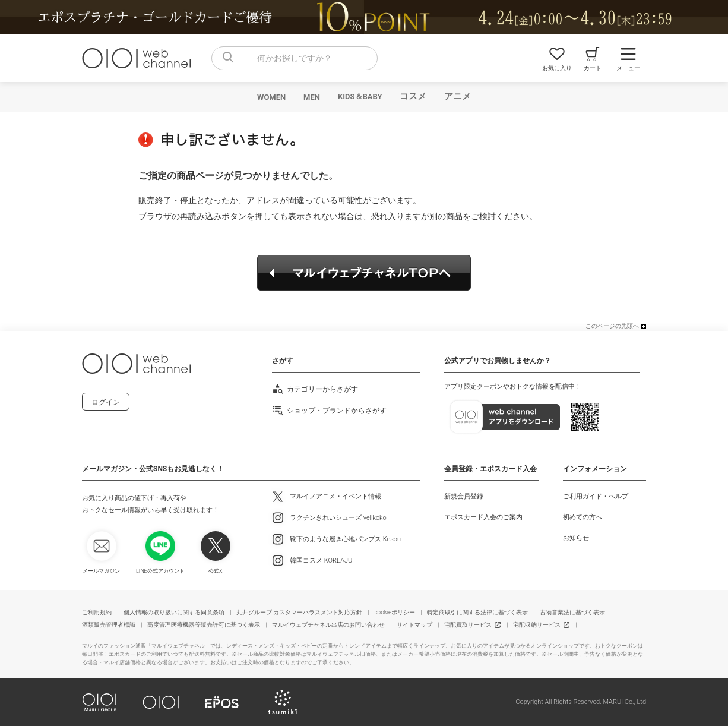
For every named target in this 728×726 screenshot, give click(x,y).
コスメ (413, 96)
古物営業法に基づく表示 (572, 612)
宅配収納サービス (537, 625)
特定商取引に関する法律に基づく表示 (477, 612)
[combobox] (295, 58)
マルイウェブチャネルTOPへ (364, 273)
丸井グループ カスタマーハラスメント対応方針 (299, 612)
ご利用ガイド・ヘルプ (596, 496)
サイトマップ (414, 625)
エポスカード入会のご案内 (483, 517)
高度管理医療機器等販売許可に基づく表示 (204, 625)
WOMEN (271, 97)
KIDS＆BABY (360, 97)
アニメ (458, 96)
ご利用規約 (97, 612)
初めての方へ (583, 517)
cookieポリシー (395, 612)
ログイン (106, 402)
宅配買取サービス (468, 625)
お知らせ (576, 538)
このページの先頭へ (612, 326)
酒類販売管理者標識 (109, 625)
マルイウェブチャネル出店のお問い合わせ (328, 625)
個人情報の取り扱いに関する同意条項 (174, 612)
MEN (312, 97)
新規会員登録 (464, 496)
